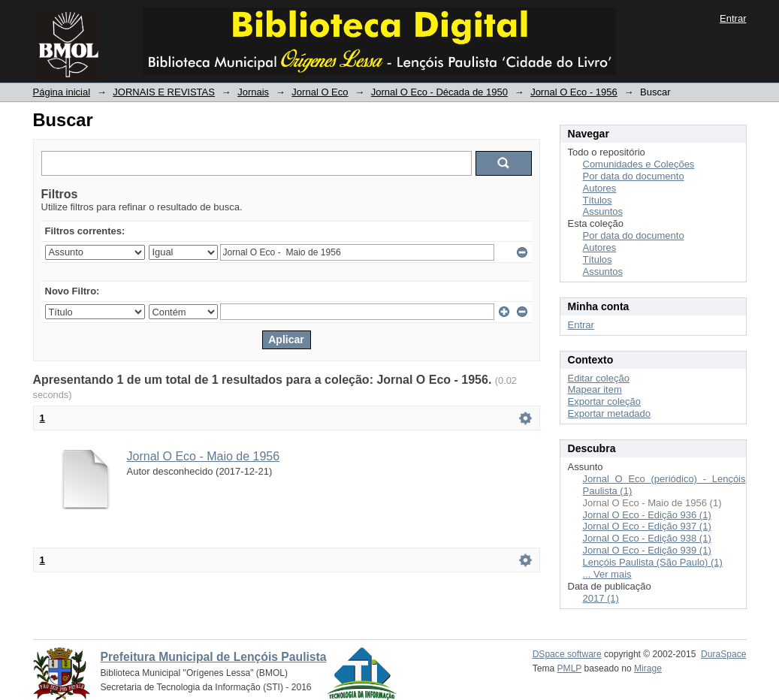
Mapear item (595, 389)
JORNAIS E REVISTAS (164, 92)
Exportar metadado (610, 413)
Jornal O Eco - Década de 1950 (439, 92)
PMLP (570, 668)
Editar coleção (599, 378)
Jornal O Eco (320, 92)
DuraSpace (723, 654)
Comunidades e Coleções (639, 164)
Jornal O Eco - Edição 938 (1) (647, 538)
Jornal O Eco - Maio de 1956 (204, 456)
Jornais (253, 92)
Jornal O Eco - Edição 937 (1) (647, 526)
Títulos (598, 200)
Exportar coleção (605, 401)
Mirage (648, 668)
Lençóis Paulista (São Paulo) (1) (653, 562)
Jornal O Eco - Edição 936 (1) (647, 515)
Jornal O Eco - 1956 (574, 92)
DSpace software (567, 654)
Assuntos (603, 211)
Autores (600, 188)
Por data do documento (634, 176)
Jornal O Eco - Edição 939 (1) (647, 550)
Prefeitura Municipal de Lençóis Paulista (214, 657)
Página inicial (62, 92)
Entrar (733, 18)
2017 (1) (601, 598)
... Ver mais (607, 574)
